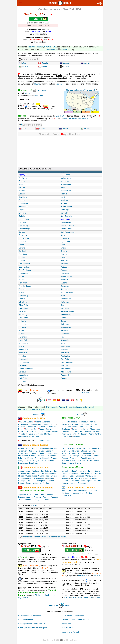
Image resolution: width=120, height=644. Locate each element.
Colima (50, 478)
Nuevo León (73, 473)
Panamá (84, 493)
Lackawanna (66, 178)
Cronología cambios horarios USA (32, 624)
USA (22, 63)
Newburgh (65, 210)
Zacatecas (82, 483)
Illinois (34, 432)
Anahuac (36, 471)
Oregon (75, 429)
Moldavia (81, 453)
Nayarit (90, 471)
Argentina (22, 495)
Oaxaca (83, 473)
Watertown (65, 353)
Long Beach (65, 175)
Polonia (96, 456)
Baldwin (22, 191)
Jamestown (23, 350)
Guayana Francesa (34, 497)
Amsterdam (23, 178)
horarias (68, 605)
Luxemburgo (94, 451)
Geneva (22, 299)
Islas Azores (23, 463)
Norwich (64, 235)
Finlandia (46, 458)
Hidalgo (21, 483)
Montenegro (66, 456)
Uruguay (36, 500)
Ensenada (31, 481)
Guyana (46, 497)
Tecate (83, 481)
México (23, 66)
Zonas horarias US (50, 49)
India (54, 595)
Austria (53, 448)
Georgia (49, 429)
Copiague (23, 242)
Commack (23, 235)
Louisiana (33, 434)
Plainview (64, 264)
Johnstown (23, 353)
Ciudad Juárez (31, 476)
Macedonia (66, 453)
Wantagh (64, 350)
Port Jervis (65, 273)
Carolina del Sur (49, 424)
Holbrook (22, 324)
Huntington (23, 337)
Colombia (49, 495)
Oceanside (65, 238)
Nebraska (66, 424)
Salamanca (65, 308)
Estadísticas (66, 624)
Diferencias (53, 605)
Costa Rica (72, 491)
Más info (85, 393)
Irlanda (43, 461)
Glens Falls (23, 305)
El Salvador (83, 491)
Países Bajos (86, 456)
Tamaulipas (74, 481)
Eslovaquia (51, 456)
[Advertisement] (83, 28)
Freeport (22, 289)
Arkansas (46, 422)
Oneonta (64, 251)
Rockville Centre (67, 292)
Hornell (22, 331)
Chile (42, 495)
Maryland (48, 434)
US (30, 90)
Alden (21, 184)
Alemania (29, 448)
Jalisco (28, 483)
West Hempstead (67, 362)
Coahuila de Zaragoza (37, 478)
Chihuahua (22, 478)
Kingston (22, 356)
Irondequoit (23, 343)
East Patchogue (25, 270)
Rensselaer (65, 286)
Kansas (55, 432)
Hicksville (23, 321)
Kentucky (24, 434)
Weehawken (65, 356)
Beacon (22, 200)
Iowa (48, 432)
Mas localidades (86, 119)
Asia (85, 407)
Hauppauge (23, 315)
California (22, 424)
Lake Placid (23, 366)
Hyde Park (23, 340)
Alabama (22, 422)
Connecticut (32, 427)
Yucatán (73, 483)
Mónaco (89, 453)
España (42, 410)
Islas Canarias (68, 448)
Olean (63, 245)
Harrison (22, 311)
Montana (93, 422)
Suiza (64, 463)
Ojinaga (90, 473)
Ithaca (21, 346)
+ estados (41, 90)
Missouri (85, 422)
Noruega (76, 456)
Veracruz (65, 483)
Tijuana (90, 481)
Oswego (64, 257)
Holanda (33, 453)
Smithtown (65, 324)
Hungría (36, 461)
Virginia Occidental (69, 434)
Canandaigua (24, 219)
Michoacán (74, 471)
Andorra (38, 448)
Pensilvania (84, 429)
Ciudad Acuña (44, 476)
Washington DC (95, 434)
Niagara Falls (66, 222)
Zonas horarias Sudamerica (31, 491)
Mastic (63, 187)
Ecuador (22, 497)
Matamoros (37, 483)
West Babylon (66, 359)
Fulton (21, 292)
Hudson (22, 334)
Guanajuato (41, 481)
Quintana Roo (91, 476)
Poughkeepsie (66, 277)
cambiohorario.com (70, 640)
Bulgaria (41, 453)
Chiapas (54, 476)
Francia (54, 458)
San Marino (81, 461)
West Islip (64, 366)
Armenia (45, 448)
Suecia (96, 461)
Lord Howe (83, 576)
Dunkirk (22, 261)
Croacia (32, 456)
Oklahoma (66, 429)
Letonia (65, 451)
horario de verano (70, 119)
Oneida (64, 248)
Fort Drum (23, 283)
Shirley (63, 321)
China (74, 597)
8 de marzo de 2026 (35, 47)
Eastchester (24, 273)
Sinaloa (87, 478)
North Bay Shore (67, 226)
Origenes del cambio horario (73, 615)
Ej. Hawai (39, 595)
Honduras (65, 493)
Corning (22, 248)
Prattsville (64, 280)
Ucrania (78, 463)
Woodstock (65, 375)
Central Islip (24, 226)
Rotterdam (65, 302)
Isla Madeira (80, 448)
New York (23, 90)
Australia (85, 63)
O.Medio (43, 66)
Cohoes (22, 232)
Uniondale (65, 340)
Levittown (23, 372)
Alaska (30, 422)
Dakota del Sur (31, 429)
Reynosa (65, 478)
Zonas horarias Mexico (72, 467)
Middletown (65, 200)
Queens (64, 283)
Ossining (64, 254)
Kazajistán (96, 448)
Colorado (22, 427)
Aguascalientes (24, 471)
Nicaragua (75, 493)
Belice (64, 491)
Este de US (60, 116)
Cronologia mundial (26, 620)
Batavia (22, 194)
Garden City (24, 296)
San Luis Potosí (76, 478)
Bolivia (30, 495)
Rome (63, 296)
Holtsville (22, 327)
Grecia (29, 461)
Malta (74, 453)
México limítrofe (24, 410)
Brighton (22, 210)
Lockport (22, 381)
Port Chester (66, 270)
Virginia (96, 432)
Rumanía (65, 461)
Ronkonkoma (66, 299)
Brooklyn (22, 213)
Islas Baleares (35, 463)
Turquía (71, 463)
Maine (40, 434)
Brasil (36, 495)
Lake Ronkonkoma (26, 369)
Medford (64, 194)
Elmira (21, 277)
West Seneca (66, 369)
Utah (81, 432)
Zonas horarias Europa (72, 444)
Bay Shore (23, 197)
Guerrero (50, 481)
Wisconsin (67, 436)
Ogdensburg (65, 242)
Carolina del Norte (34, 424)
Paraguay (54, 497)
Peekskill (64, 261)
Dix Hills (22, 257)
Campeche (35, 473)
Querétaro (80, 476)
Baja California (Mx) (74, 407)
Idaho (28, 432)
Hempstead (23, 318)
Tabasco (65, 481)
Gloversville (23, 308)
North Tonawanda (68, 232)
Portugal (65, 458)
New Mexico (73, 427)
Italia (88, 448)
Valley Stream (66, 346)
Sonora (94, 478)
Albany (27, 93)
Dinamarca (41, 456)
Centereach (23, 222)
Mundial (65, 66)
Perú (21, 500)
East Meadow (24, 264)
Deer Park (23, 254)
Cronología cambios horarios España (33, 628)
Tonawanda (65, 334)
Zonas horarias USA (71, 418)
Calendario (36, 414)
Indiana (42, 432)
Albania (21, 448)
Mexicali (65, 471)
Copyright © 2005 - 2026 (51, 640)
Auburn (22, 181)
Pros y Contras (67, 628)
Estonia (38, 458)
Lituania (84, 451)
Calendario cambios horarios (29, 615)
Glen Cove (23, 302)
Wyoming (76, 436)
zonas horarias (45, 440)
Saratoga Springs (67, 311)
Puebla (72, 476)
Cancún (44, 473)
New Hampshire (86, 424)
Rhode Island (95, 429)
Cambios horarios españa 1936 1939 (76, 620)
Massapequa (66, 184)
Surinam (28, 500)
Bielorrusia (40, 451)
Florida (41, 429)
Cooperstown (24, 238)
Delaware (42, 427)
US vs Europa (68, 49)
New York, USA (50, 47)
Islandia (51, 461)
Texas (76, 432)
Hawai (21, 432)
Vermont (88, 432)
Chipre (48, 453)
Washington (82, 434)
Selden (63, 318)
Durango (22, 481)
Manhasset (65, 181)
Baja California (46, 471)
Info (20, 74)
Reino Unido (75, 458)
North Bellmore (67, 229)
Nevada (75, 424)
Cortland (22, 251)
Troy (62, 337)
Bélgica (31, 451)
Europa (64, 63)
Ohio (90, 427)
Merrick (64, 197)
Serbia (89, 461)
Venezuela (45, 500)
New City (64, 213)
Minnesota (66, 422)
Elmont (22, 280)
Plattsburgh (65, 267)
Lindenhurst (24, 375)
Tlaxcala (97, 481)
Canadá (43, 63)
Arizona (59, 84)
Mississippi (76, 422)
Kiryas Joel (23, 359)
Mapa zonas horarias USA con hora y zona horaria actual (43, 537)
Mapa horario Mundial (70, 632)
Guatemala (93, 491)
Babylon (22, 187)
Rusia (73, 461)
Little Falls (23, 378)
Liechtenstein (74, 451)
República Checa (88, 458)
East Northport (25, 267)
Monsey (64, 203)
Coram (22, 245)
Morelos (83, 471)
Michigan (36, 436)
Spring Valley (66, 327)
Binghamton (24, 203)
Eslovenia (22, 458)
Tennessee (67, 432)
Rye (62, 305)
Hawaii (37, 84)
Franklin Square (25, 286)
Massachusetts (24, 436)
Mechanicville (66, 191)
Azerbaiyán (23, 451)
